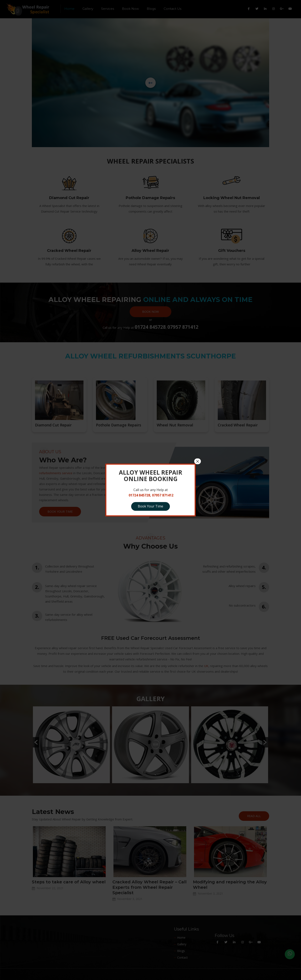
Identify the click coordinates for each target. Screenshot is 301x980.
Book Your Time (150, 506)
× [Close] (198, 461)
